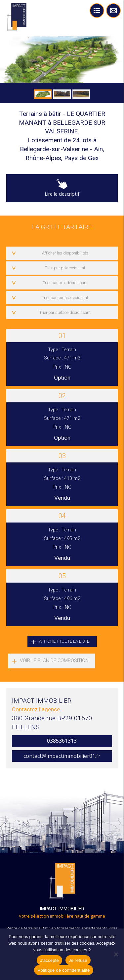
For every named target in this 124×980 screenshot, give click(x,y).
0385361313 (62, 741)
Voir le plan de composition (54, 661)
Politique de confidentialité (63, 970)
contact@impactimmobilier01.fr (62, 756)
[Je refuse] (116, 954)
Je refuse (78, 960)
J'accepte (49, 960)
